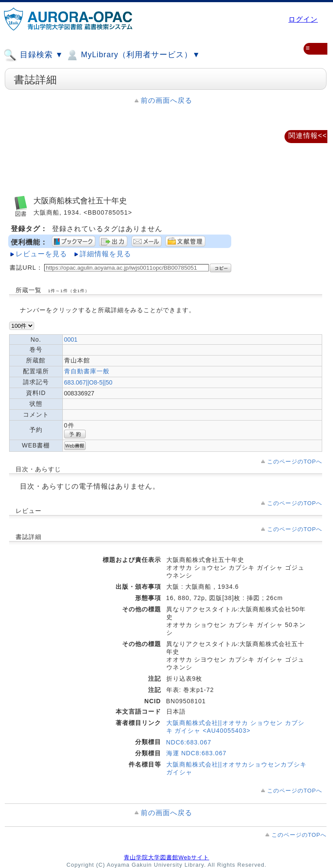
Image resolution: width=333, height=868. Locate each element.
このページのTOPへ (295, 462)
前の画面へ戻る (166, 100)
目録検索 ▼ (33, 55)
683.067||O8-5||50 (88, 382)
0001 (71, 339)
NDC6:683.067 (189, 742)
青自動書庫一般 (87, 371)
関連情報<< (308, 135)
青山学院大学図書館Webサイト (166, 857)
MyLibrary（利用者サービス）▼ (133, 55)
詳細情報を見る (105, 254)
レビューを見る (41, 254)
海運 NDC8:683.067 (197, 753)
